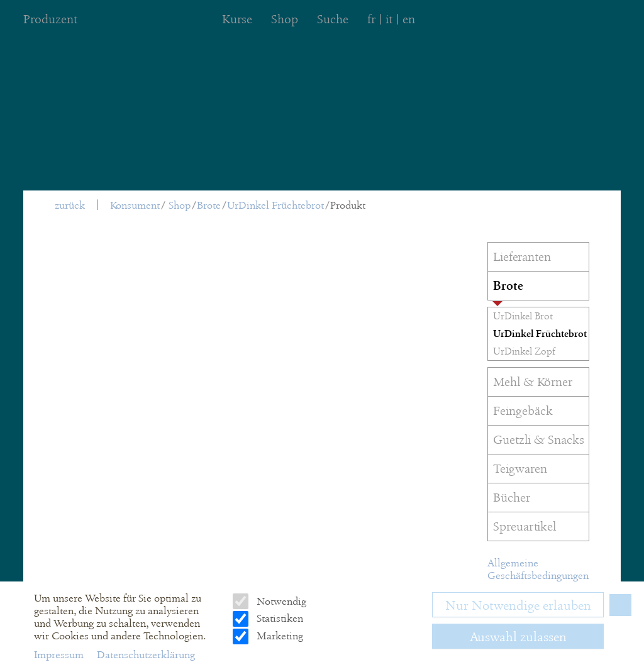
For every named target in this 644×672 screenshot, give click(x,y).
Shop (180, 205)
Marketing (279, 636)
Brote (209, 205)
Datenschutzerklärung (146, 655)
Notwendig (280, 601)
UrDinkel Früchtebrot (275, 205)
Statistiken (279, 618)
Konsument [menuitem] (135, 205)
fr (371, 19)
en (409, 19)
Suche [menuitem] (333, 19)
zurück (70, 205)
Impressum (60, 655)
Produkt (348, 205)
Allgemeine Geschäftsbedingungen (538, 569)
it (389, 19)
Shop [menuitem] (285, 19)
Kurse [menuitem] (237, 19)
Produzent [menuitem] (50, 19)
